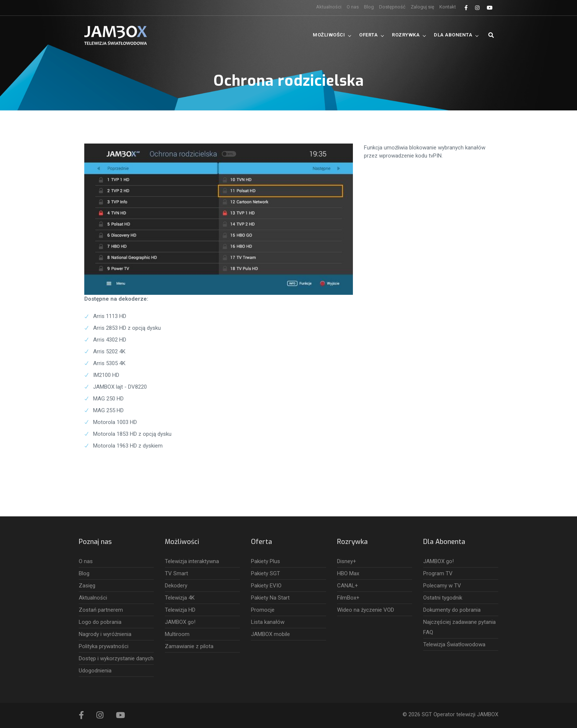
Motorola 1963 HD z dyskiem (128, 446)
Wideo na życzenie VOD (366, 610)
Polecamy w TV (442, 586)
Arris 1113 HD (110, 316)
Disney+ (347, 561)
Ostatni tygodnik (443, 598)
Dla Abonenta (453, 35)
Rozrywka (406, 35)
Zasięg (87, 586)
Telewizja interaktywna (192, 561)
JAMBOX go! (180, 622)
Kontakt (448, 7)
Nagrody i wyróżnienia (105, 634)
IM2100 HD (106, 375)
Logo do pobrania (100, 622)
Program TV (438, 573)
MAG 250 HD (108, 399)
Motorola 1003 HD (115, 422)
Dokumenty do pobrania (452, 610)
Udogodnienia (95, 671)
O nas (353, 7)
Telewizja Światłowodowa (454, 644)
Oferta (368, 35)
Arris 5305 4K (109, 363)
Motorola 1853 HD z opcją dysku (132, 434)
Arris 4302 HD (110, 340)
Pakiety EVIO (266, 586)
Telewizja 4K (180, 598)
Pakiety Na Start (270, 598)
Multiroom (177, 634)
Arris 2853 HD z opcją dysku (127, 328)
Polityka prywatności (104, 646)
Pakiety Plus (266, 561)
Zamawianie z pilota (189, 646)
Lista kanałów (268, 622)
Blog (369, 7)
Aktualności (329, 7)
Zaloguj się (422, 7)
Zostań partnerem (101, 610)
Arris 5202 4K (109, 351)
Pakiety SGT (266, 573)
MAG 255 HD (108, 410)
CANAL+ (348, 586)
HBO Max (348, 573)
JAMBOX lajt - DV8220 (120, 387)
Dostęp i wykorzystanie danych (116, 658)
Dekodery (176, 586)
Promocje (263, 610)
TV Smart (176, 573)
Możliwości (329, 35)
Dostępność (392, 7)
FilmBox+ (348, 598)
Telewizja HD (180, 610)
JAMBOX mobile (270, 634)
